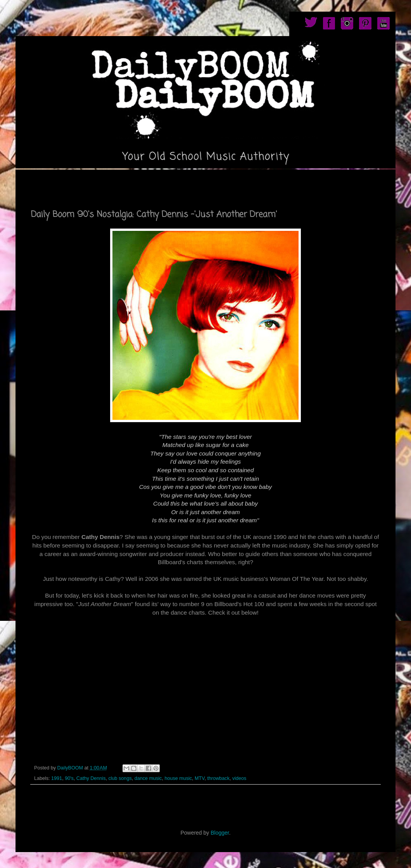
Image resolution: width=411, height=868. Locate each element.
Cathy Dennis (91, 778)
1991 (57, 778)
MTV (199, 778)
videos (239, 778)
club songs (120, 778)
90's (69, 778)
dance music (148, 778)
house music (178, 778)
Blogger (220, 833)
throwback (218, 778)
